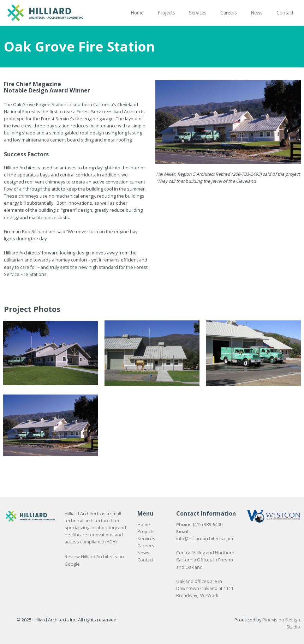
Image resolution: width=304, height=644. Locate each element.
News (143, 553)
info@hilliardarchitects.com (205, 539)
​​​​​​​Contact (145, 560)
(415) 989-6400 (208, 525)
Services (146, 539)
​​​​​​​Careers (146, 546)
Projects (146, 532)
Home (144, 525)
